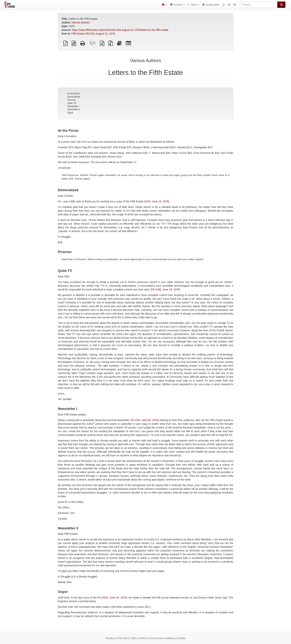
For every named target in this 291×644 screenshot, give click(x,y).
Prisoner (72, 100)
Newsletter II (74, 109)
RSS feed (123, 638)
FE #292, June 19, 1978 (165, 289)
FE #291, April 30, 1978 (144, 420)
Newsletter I (73, 106)
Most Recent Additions (163, 638)
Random (111, 638)
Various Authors (81, 22)
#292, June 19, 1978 (157, 201)
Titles (134, 638)
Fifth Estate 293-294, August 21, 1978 (93, 34)
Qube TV (72, 103)
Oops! (70, 113)
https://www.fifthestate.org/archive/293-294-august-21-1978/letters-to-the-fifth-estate (120, 30)
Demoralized (74, 97)
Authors (143, 638)
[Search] (259, 5)
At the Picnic (74, 94)
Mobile (182, 638)
